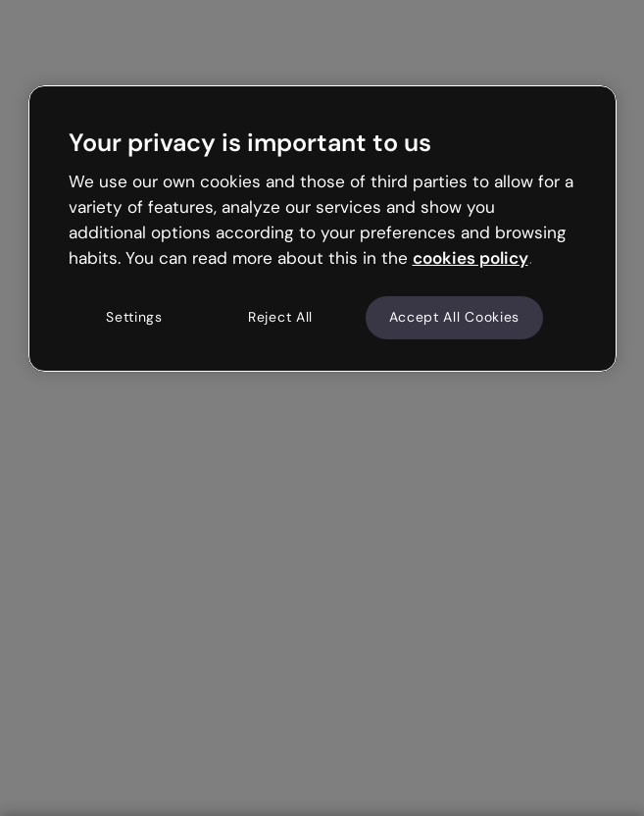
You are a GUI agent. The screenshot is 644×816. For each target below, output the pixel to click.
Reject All (280, 317)
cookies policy (471, 258)
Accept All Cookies (455, 317)
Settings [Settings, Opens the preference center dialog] (134, 317)
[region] (322, 229)
